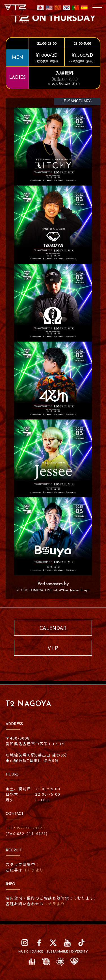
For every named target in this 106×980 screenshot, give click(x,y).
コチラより (33, 870)
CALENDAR (53, 628)
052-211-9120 (30, 828)
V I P (53, 648)
